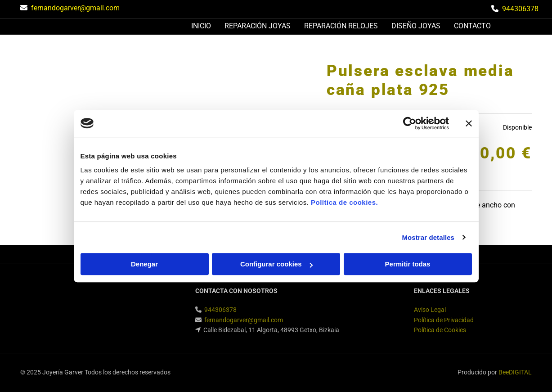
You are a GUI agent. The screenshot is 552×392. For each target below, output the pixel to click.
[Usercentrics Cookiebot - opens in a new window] (410, 123)
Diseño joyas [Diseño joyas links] (416, 26)
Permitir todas (408, 264)
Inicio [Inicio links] (201, 26)
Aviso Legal (430, 310)
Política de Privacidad (444, 320)
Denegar (144, 264)
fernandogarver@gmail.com (75, 8)
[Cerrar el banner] (469, 123)
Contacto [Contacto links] (472, 26)
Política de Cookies (440, 330)
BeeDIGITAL (515, 372)
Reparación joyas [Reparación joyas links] (258, 26)
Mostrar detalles (428, 237)
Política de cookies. (344, 202)
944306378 (520, 9)
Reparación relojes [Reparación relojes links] (341, 26)
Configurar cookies (276, 264)
